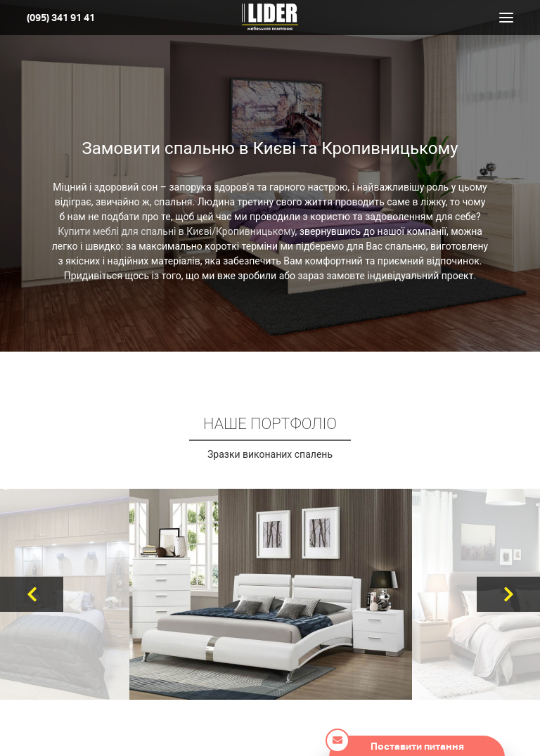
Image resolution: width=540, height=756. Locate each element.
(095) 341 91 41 (61, 18)
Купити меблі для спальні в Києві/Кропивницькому (176, 231)
